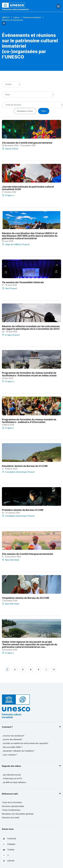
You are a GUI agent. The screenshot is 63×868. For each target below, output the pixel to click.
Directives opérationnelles (13, 806)
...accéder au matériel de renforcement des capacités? (25, 743)
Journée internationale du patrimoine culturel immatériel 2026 (28, 188)
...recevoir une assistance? (13, 736)
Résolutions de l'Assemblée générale (18, 814)
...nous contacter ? (10, 755)
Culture (16, 17)
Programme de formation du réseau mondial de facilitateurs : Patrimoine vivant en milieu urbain (29, 374)
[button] (4, 25)
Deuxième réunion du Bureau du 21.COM (25, 466)
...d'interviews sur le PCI (12, 778)
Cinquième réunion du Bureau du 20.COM (25, 598)
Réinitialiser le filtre (25, 111)
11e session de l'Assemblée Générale (23, 282)
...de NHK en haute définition (14, 782)
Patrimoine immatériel (32, 17)
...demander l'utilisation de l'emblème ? (18, 751)
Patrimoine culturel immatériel (15, 9)
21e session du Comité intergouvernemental (27, 143)
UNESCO (6, 17)
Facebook (9, 839)
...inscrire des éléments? (12, 739)
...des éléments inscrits (11, 775)
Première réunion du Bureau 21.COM (23, 510)
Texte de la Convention (12, 802)
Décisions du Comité (11, 818)
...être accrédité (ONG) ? (12, 747)
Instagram (9, 844)
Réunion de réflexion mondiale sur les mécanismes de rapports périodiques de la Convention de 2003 (31, 328)
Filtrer (44, 111)
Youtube (8, 850)
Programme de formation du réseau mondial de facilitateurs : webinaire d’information (29, 421)
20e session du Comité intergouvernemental (27, 554)
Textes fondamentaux (11, 810)
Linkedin (8, 861)
